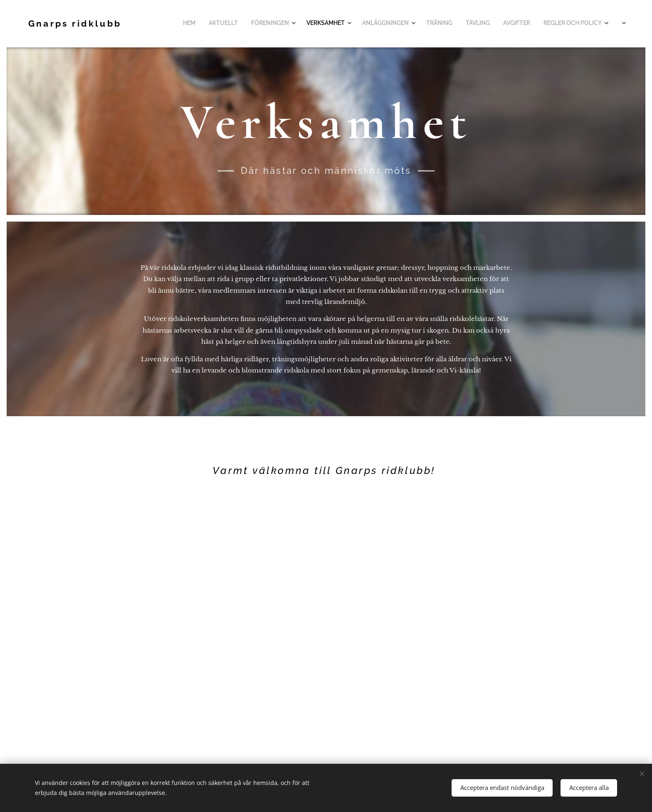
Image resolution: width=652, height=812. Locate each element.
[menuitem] (481, 24)
